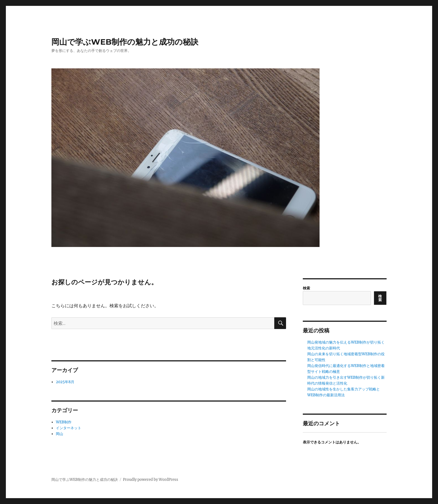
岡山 (59, 434)
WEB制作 (64, 422)
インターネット (69, 428)
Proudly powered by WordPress (151, 480)
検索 (306, 288)
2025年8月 (65, 382)
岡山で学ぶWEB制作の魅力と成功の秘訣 (125, 42)
